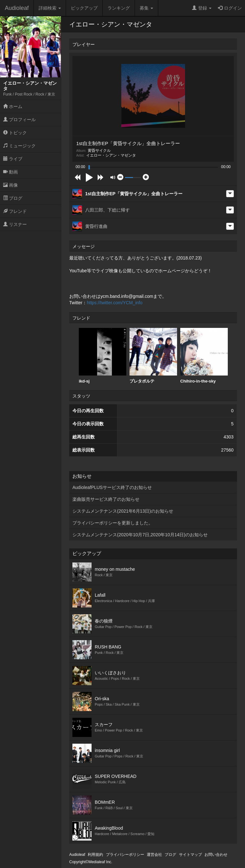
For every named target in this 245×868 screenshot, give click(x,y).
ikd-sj (103, 356)
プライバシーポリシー (125, 855)
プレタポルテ (153, 356)
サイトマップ (190, 855)
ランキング (119, 8)
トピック (15, 133)
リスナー (15, 224)
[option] (103, 356)
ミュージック (19, 146)
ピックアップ (84, 8)
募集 (146, 8)
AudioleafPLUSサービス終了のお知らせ (112, 487)
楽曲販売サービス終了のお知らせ (106, 499)
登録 (202, 8)
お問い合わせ (216, 855)
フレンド (15, 211)
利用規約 (95, 855)
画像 (11, 185)
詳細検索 (50, 8)
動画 (11, 172)
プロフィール (19, 120)
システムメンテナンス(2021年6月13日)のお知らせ (123, 511)
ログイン (230, 8)
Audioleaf (17, 8)
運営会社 (154, 855)
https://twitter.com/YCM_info (115, 303)
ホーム (13, 106)
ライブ (13, 159)
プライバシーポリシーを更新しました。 (113, 523)
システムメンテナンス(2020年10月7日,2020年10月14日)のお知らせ (140, 535)
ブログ (13, 198)
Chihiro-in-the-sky (204, 356)
